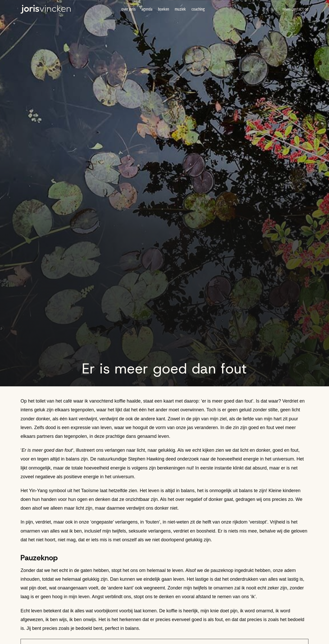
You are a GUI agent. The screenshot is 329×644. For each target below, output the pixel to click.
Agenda (147, 9)
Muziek (180, 9)
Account (271, 9)
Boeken (164, 9)
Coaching (198, 9)
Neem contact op (295, 9)
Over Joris (129, 9)
